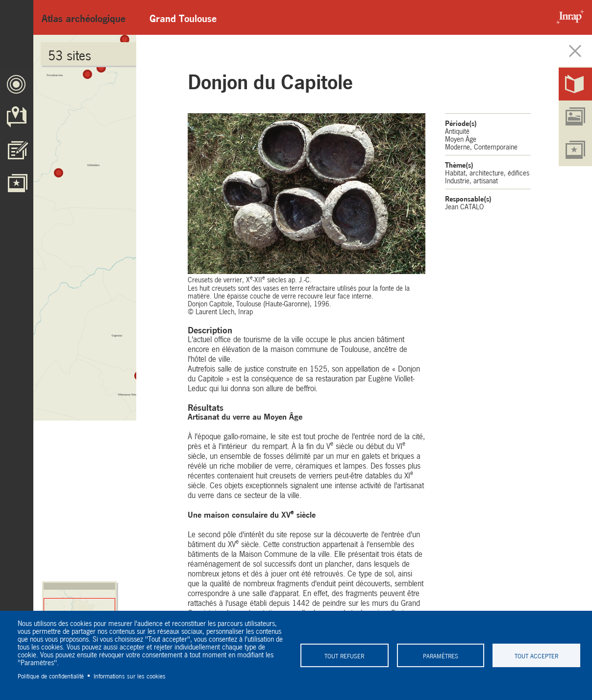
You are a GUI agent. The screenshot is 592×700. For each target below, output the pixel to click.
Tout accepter (536, 655)
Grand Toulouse (183, 17)
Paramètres (440, 655)
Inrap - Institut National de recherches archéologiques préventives (567, 17)
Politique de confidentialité (51, 675)
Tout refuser (344, 655)
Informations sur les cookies (130, 675)
